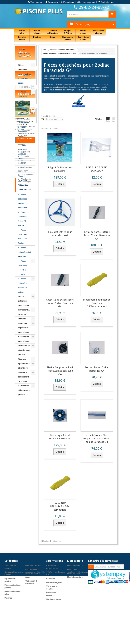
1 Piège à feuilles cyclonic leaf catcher (60, 169)
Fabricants (25, 408)
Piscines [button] (37, 37)
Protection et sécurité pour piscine (24, 350)
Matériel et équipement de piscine (23, 377)
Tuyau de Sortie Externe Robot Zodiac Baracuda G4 (97, 235)
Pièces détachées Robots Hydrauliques (24, 116)
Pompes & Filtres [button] (68, 32)
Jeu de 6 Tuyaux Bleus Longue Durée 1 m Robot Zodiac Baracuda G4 (97, 438)
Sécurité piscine (33, 598)
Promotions (67, 2)
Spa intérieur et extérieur (24, 366)
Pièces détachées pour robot (23, 70)
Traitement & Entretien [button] (52, 32)
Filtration (22, 319)
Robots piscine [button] (83, 32)
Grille (108, 119)
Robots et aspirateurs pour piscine (24, 328)
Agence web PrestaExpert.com (103, 635)
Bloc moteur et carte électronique (24, 83)
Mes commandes (75, 591)
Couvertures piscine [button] (83, 38)
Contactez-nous (107, 2)
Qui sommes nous (86, 2)
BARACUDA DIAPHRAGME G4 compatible (60, 506)
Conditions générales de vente (52, 593)
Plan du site (47, 635)
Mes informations (75, 602)
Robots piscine (32, 595)
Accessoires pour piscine (24, 339)
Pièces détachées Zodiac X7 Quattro (23, 134)
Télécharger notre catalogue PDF (25, 558)
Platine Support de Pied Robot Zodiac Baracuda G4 (60, 371)
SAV (22, 514)
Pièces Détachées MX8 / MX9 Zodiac (23, 237)
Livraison (24, 499)
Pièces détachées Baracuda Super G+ (23, 152)
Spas (28, 602)
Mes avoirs (72, 595)
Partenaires (25, 533)
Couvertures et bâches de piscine (24, 390)
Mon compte (75, 586)
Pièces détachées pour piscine (24, 301)
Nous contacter (27, 551)
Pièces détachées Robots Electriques (23, 98)
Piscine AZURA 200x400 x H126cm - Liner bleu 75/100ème (25, 460)
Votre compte (35, 2)
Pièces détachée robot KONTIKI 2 (25, 252)
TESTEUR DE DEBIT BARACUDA (97, 169)
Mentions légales (28, 503)
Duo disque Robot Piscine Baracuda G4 (60, 437)
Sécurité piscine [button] (22, 38)
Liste (113, 119)
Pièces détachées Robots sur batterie (23, 285)
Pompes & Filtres (33, 591)
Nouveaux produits (33, 635)
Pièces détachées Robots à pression (23, 268)
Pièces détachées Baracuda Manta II (23, 169)
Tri (43, 119)
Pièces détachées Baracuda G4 (25, 185)
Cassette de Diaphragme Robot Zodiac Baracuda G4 (60, 303)
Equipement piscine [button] (68, 38)
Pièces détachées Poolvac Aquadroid (23, 201)
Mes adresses (73, 598)
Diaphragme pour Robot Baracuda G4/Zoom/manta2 (97, 303)
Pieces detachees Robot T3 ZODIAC (23, 219)
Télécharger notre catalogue (66, 635)
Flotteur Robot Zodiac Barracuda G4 (97, 369)
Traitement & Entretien (24, 312)
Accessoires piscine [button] (99, 32)
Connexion (52, 2)
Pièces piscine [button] (37, 32)
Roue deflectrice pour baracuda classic (60, 234)
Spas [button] (52, 37)
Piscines (22, 359)
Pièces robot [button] (22, 32)
